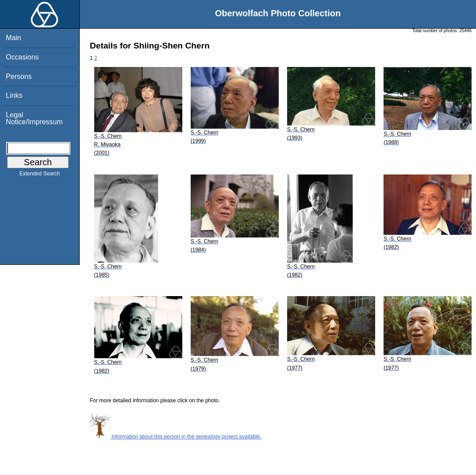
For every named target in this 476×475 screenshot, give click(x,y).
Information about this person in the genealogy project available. (176, 437)
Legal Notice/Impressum (34, 118)
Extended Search (40, 175)
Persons (19, 76)
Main (13, 38)
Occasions (22, 57)
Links (14, 95)
